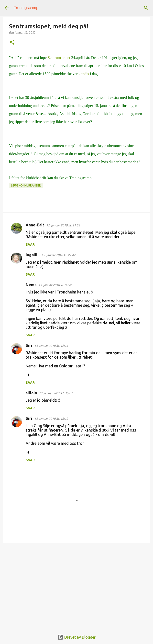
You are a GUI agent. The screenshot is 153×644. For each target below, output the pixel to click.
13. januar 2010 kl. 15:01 (56, 393)
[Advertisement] (76, 585)
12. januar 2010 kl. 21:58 (63, 225)
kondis (84, 74)
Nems (31, 285)
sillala (31, 393)
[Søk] (146, 8)
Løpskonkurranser (26, 185)
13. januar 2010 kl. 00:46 (55, 285)
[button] (12, 42)
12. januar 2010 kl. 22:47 (58, 255)
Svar (30, 245)
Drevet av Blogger (76, 637)
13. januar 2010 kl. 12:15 (51, 346)
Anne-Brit (35, 225)
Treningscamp (26, 8)
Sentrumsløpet (59, 58)
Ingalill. (33, 255)
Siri (29, 345)
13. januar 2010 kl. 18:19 (51, 419)
